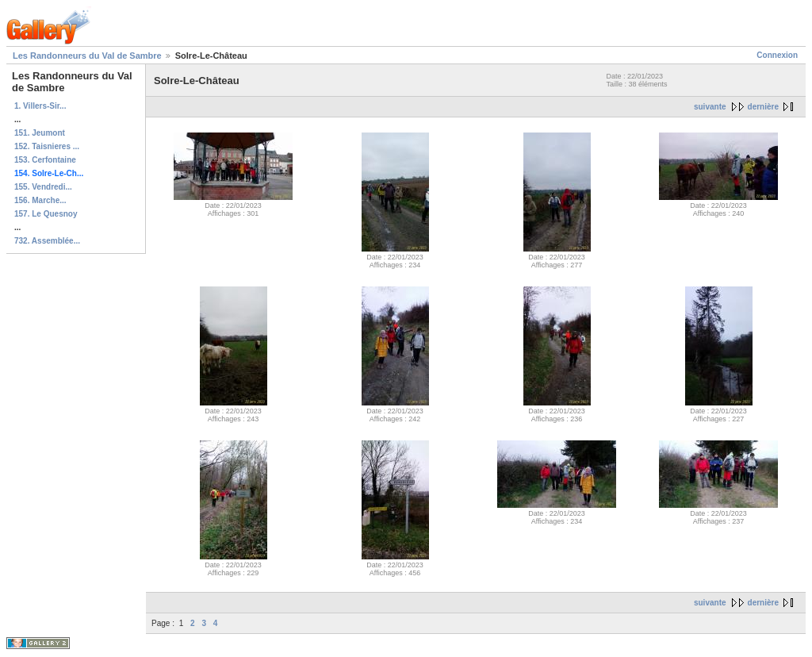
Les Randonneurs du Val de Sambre (87, 56)
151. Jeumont (40, 133)
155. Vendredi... (43, 187)
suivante (710, 107)
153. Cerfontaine (45, 160)
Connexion (777, 55)
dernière (763, 107)
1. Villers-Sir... (40, 106)
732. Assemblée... (47, 241)
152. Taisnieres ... (47, 146)
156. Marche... (40, 200)
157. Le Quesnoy (46, 214)
